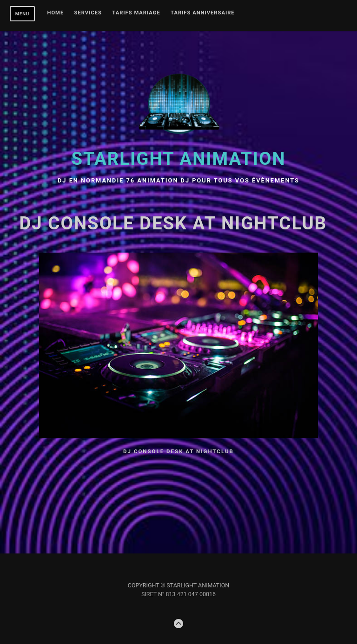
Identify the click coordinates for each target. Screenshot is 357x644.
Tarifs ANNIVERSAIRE (203, 13)
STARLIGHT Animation (179, 159)
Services (88, 13)
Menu (23, 14)
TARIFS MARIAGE (136, 13)
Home (56, 13)
